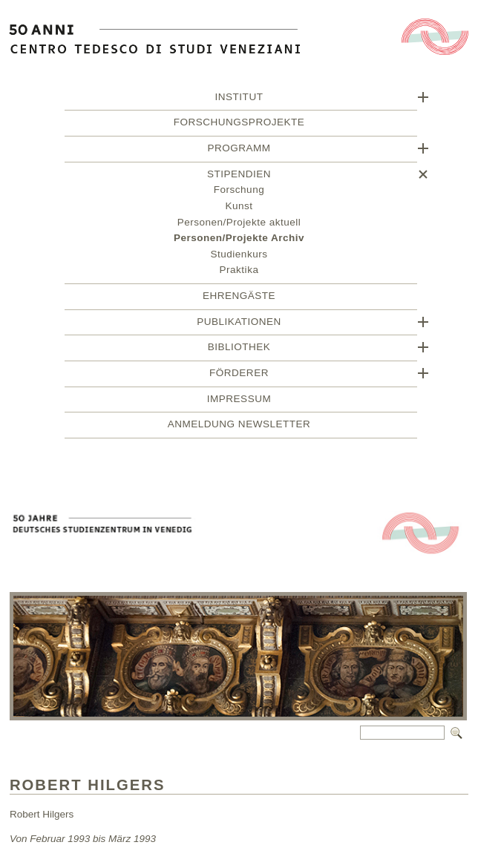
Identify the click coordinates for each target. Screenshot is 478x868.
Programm (239, 150)
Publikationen (239, 324)
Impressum (239, 401)
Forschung (239, 192)
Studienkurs (239, 256)
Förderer (239, 375)
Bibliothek (239, 349)
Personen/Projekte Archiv (239, 240)
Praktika (239, 272)
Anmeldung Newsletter (239, 426)
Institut (239, 99)
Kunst (239, 208)
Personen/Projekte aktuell (239, 224)
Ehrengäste (239, 298)
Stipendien (239, 176)
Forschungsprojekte (239, 124)
